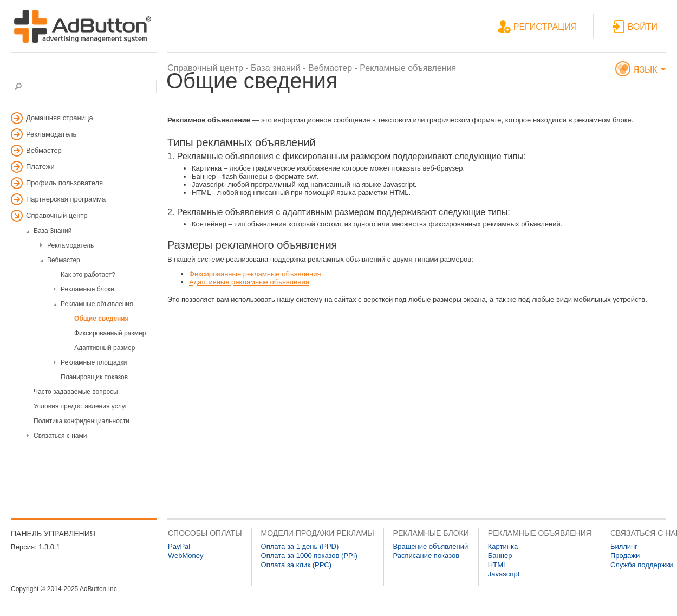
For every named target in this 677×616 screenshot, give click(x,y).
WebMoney (186, 556)
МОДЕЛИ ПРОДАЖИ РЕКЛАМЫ (318, 533)
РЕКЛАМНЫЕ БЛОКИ (431, 533)
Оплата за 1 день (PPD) (300, 546)
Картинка (503, 546)
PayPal (179, 546)
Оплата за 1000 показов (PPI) (309, 556)
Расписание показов (427, 556)
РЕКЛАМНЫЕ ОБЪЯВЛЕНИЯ (540, 533)
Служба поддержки (642, 565)
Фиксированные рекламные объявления (255, 274)
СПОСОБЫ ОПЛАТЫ (205, 533)
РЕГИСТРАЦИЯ (537, 27)
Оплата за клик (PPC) (297, 565)
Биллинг (624, 546)
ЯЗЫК (640, 70)
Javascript (504, 574)
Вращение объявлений (431, 546)
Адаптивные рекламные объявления (249, 282)
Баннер (500, 556)
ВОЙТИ (635, 27)
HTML (497, 565)
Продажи (625, 556)
